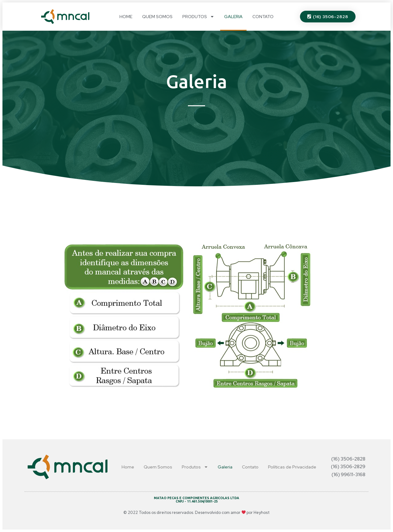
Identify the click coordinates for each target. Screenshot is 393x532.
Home (126, 17)
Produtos (198, 17)
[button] (328, 17)
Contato (263, 17)
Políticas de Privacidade (292, 467)
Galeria (233, 17)
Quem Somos (157, 17)
